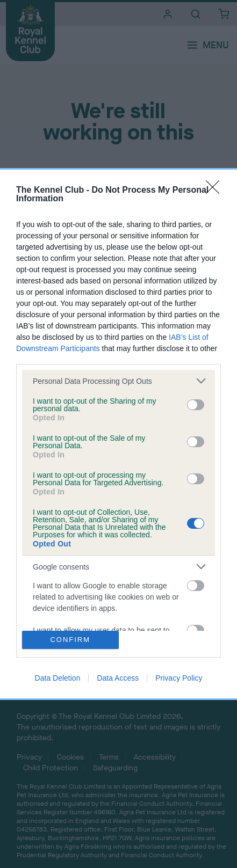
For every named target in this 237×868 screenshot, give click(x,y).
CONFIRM (70, 640)
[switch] (196, 405)
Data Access (118, 678)
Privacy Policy (179, 678)
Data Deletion (58, 678)
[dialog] (119, 434)
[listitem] (119, 381)
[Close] (216, 191)
